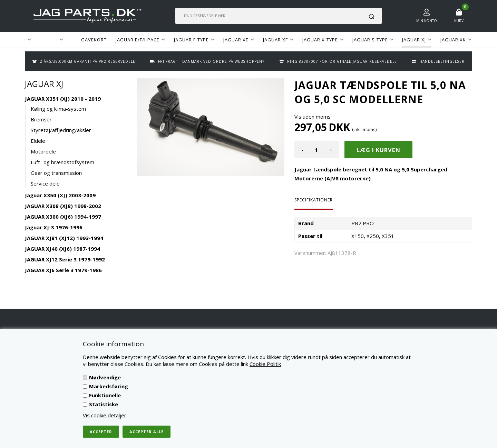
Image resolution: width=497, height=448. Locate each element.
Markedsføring (109, 386)
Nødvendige (105, 377)
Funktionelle (105, 395)
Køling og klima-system (58, 109)
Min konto (427, 21)
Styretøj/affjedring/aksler (61, 130)
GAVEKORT (94, 40)
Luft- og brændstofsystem (62, 162)
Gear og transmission (56, 173)
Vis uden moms (313, 117)
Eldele (38, 141)
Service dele (45, 183)
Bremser (41, 119)
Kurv (459, 21)
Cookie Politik (265, 364)
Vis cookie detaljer (105, 415)
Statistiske (104, 404)
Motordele (43, 151)
